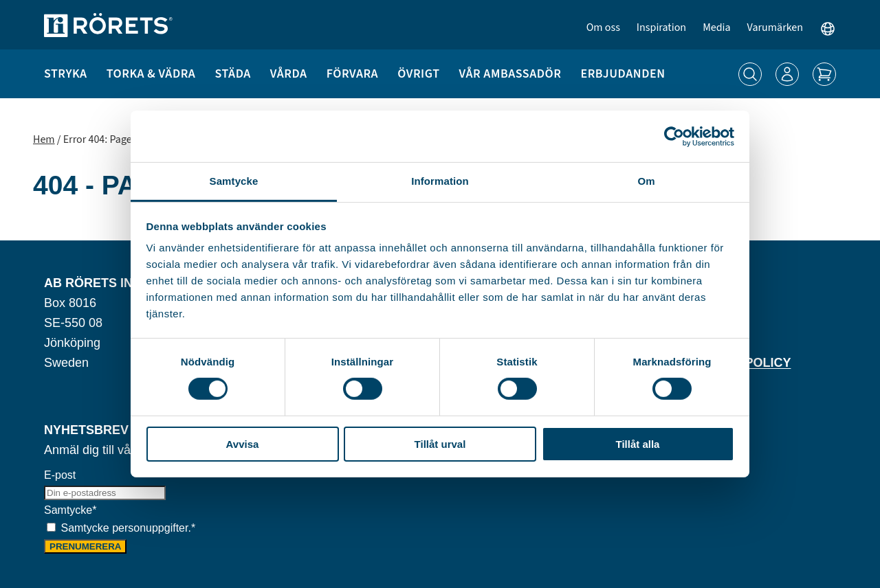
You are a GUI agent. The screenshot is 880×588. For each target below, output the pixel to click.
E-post (60, 475)
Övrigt (418, 74)
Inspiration (661, 27)
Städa (232, 74)
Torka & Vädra (151, 74)
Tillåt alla (638, 444)
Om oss (603, 27)
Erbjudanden (623, 74)
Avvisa (243, 444)
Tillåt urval (440, 444)
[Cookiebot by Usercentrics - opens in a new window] (674, 136)
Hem (44, 139)
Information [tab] (440, 181)
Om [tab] (646, 181)
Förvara (353, 74)
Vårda (289, 74)
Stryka (66, 74)
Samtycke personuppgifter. (128, 528)
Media (716, 27)
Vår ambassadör (510, 74)
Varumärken (775, 27)
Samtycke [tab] (234, 181)
